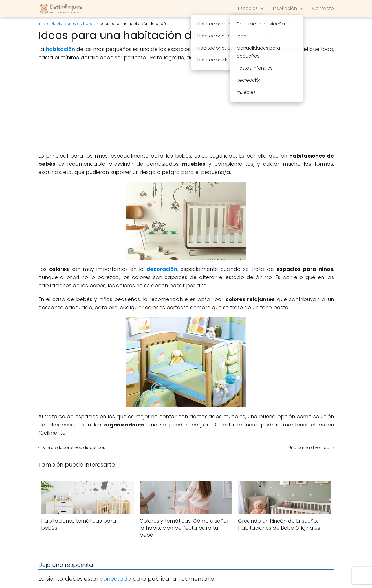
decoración (162, 269)
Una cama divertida (309, 447)
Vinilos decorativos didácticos (74, 447)
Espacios (248, 8)
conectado (115, 579)
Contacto (323, 8)
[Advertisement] (186, 107)
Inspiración (285, 8)
